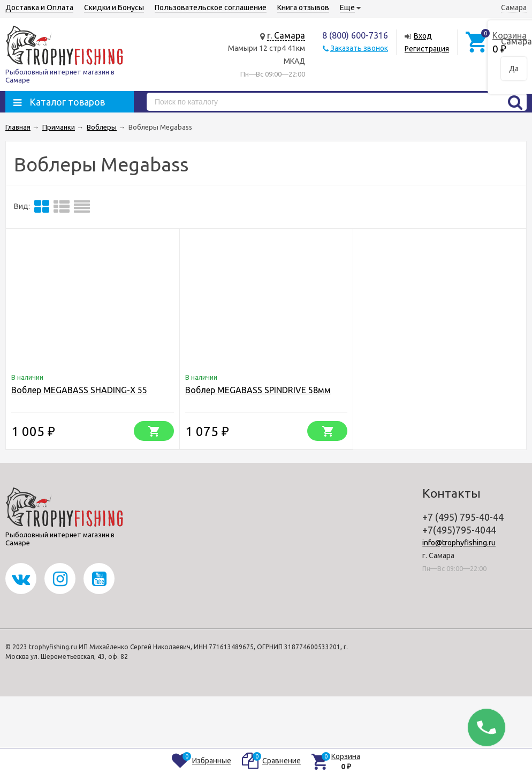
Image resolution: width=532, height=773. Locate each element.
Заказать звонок (359, 48)
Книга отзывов (303, 7)
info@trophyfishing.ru (459, 543)
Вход (423, 36)
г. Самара (286, 35)
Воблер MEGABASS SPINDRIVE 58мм (258, 390)
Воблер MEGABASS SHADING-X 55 (79, 390)
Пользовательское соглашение (211, 7)
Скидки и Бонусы (114, 7)
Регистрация (427, 49)
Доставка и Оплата (39, 7)
